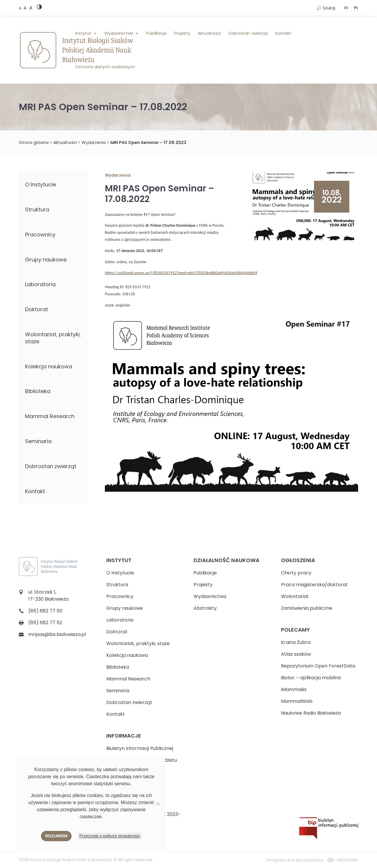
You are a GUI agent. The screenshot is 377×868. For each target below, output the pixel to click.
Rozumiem (56, 836)
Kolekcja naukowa (49, 366)
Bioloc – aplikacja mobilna (311, 678)
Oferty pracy (296, 573)
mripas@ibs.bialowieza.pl (57, 634)
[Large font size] (31, 8)
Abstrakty (205, 608)
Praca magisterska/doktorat (314, 585)
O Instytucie (40, 184)
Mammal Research (50, 416)
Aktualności (209, 33)
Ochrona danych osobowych (105, 67)
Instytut (83, 33)
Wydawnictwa (119, 33)
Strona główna (34, 143)
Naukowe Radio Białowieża (311, 713)
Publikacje (157, 33)
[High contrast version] (39, 8)
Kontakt (283, 33)
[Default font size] (20, 8)
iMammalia (294, 689)
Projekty (182, 33)
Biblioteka (38, 391)
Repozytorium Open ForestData (318, 666)
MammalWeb (297, 701)
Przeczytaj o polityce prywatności (109, 836)
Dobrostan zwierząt (248, 33)
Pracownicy (40, 235)
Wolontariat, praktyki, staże (53, 338)
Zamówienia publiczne (307, 608)
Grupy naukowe (46, 260)
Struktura (37, 209)
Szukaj (329, 8)
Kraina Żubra (296, 642)
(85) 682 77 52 (45, 623)
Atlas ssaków (296, 654)
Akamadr (347, 860)
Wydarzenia (94, 143)
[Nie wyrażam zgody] (158, 804)
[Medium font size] (26, 8)
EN (346, 8)
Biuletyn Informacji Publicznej (140, 748)
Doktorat (37, 309)
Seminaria (38, 441)
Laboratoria (40, 284)
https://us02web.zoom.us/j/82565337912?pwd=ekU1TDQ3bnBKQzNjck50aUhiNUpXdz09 (181, 273)
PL (356, 8)
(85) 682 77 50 (45, 611)
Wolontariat (295, 596)
